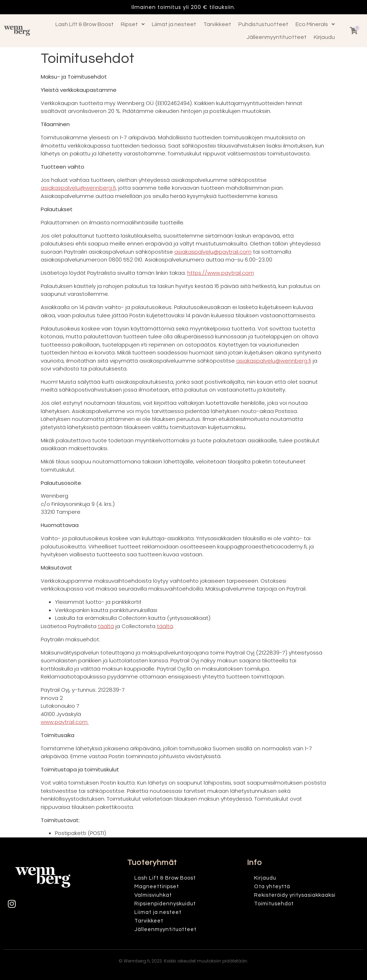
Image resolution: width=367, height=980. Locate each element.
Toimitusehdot (274, 904)
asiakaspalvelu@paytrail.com (213, 252)
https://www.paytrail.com (221, 273)
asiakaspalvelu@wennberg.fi (78, 188)
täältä (106, 626)
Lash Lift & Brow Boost (85, 24)
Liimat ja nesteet (174, 24)
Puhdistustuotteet (263, 24)
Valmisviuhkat (153, 895)
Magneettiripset (157, 887)
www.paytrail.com (65, 722)
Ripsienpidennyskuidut (165, 904)
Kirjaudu (324, 37)
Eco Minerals (315, 24)
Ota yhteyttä (272, 887)
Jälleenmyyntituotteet (277, 37)
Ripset (133, 24)
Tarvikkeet (217, 24)
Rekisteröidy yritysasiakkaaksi (295, 895)
